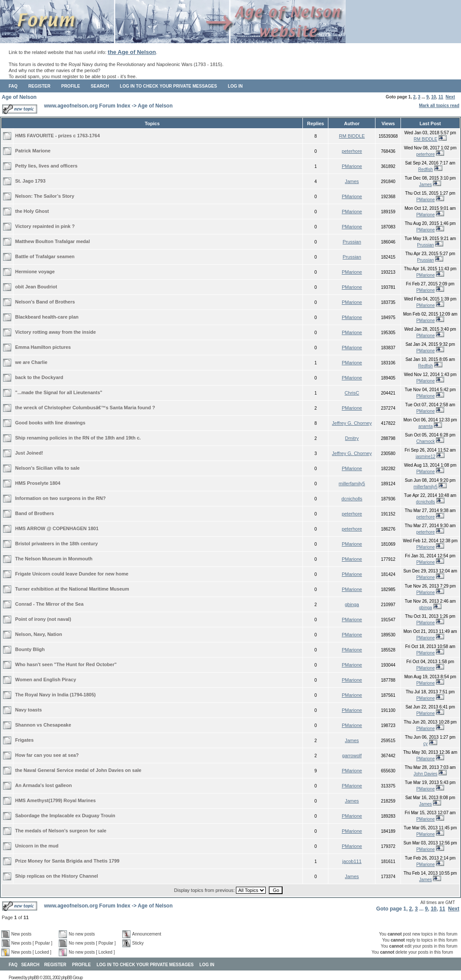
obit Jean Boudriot (36, 287)
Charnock (425, 441)
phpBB (33, 978)
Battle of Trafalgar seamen (45, 256)
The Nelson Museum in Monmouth (54, 559)
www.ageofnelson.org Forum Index (87, 106)
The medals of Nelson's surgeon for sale (61, 831)
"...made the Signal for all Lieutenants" (59, 392)
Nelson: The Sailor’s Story (45, 196)
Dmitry (352, 438)
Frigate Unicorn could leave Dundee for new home (72, 574)
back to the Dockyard (39, 377)
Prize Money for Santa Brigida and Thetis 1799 (67, 861)
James (352, 181)
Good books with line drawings (50, 423)
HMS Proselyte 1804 (38, 483)
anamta (425, 426)
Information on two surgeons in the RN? (60, 498)
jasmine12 (426, 457)
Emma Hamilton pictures (43, 347)
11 (441, 97)
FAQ (13, 86)
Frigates (24, 740)
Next (450, 97)
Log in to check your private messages (168, 86)
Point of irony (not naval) (43, 619)
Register (40, 86)
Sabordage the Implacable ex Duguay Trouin (65, 816)
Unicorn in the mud (37, 846)
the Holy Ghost (32, 211)
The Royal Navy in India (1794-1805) (55, 695)
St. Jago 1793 (30, 181)
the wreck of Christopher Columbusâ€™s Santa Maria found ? (85, 408)
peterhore (352, 151)
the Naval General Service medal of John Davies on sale (78, 770)
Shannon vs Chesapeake (43, 725)
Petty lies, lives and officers (46, 166)
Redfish (426, 169)
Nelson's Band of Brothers (45, 302)
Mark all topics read (439, 106)
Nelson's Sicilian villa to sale (47, 468)
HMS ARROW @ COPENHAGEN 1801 (57, 528)
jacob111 (352, 861)
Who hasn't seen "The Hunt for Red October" (66, 664)
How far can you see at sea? (47, 755)
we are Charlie (31, 362)
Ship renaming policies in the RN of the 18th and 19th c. (78, 438)
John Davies (425, 774)
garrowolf (352, 756)
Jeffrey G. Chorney (352, 423)
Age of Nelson (19, 97)
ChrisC (352, 393)
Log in (235, 86)
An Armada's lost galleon (43, 785)
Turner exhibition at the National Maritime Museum (72, 589)
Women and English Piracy (46, 680)
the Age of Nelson (132, 52)
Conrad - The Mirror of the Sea (49, 604)
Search (100, 86)
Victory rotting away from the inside (56, 332)
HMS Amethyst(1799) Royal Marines (56, 800)
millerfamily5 (352, 484)
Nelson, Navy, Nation (39, 634)
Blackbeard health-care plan (47, 317)
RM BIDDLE (352, 136)
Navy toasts (29, 710)
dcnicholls (352, 499)
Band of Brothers (35, 513)
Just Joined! (29, 453)
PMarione (352, 166)
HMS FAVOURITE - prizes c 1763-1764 (57, 136)
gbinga (352, 604)
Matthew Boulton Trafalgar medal (52, 241)
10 (434, 97)
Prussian (352, 242)
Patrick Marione (33, 151)
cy (426, 744)
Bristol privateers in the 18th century (56, 544)
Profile (71, 86)
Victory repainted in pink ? (45, 226)
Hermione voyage (35, 272)
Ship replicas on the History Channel (57, 876)
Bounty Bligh (30, 649)
